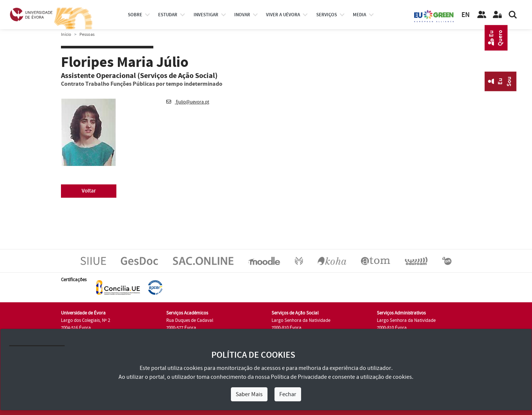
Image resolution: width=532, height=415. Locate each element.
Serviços (327, 15)
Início (66, 35)
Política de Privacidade (299, 377)
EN (465, 15)
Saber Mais (249, 394)
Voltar (89, 191)
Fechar (288, 394)
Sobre (135, 15)
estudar (168, 15)
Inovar (242, 15)
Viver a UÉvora (283, 15)
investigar (206, 15)
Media (359, 15)
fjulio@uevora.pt (188, 102)
